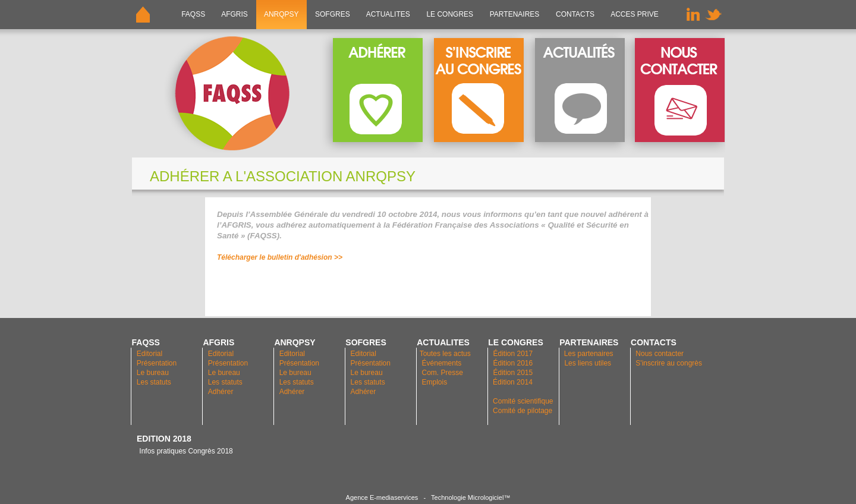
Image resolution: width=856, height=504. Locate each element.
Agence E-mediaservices (382, 497)
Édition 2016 (513, 363)
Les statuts (154, 382)
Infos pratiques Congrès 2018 (185, 451)
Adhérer (222, 392)
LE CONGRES (450, 14)
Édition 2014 (513, 382)
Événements (442, 363)
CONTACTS (575, 14)
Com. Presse (443, 373)
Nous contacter (660, 354)
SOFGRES (333, 14)
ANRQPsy (281, 14)
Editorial (150, 354)
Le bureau (153, 373)
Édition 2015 (513, 373)
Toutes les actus (445, 354)
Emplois (435, 382)
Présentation (157, 363)
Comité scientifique (523, 401)
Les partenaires (588, 354)
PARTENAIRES (514, 14)
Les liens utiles (588, 363)
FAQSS (193, 14)
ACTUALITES (388, 14)
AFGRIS (235, 14)
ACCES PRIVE (635, 14)
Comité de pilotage (523, 411)
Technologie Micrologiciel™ (471, 497)
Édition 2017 (513, 354)
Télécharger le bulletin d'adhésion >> (281, 257)
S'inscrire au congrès (669, 363)
